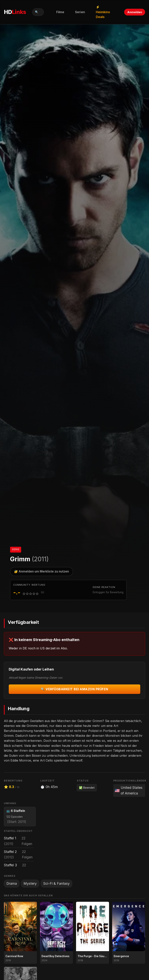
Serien (80, 12)
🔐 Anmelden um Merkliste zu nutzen (42, 571)
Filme (60, 12)
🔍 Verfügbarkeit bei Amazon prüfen (74, 689)
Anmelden (135, 12)
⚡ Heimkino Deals (103, 12)
